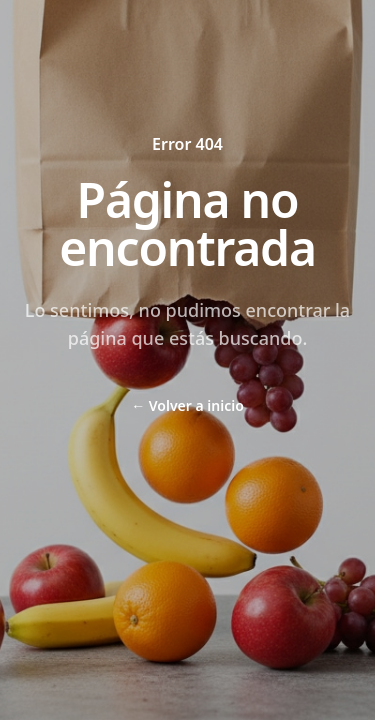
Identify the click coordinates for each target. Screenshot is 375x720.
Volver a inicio (187, 405)
